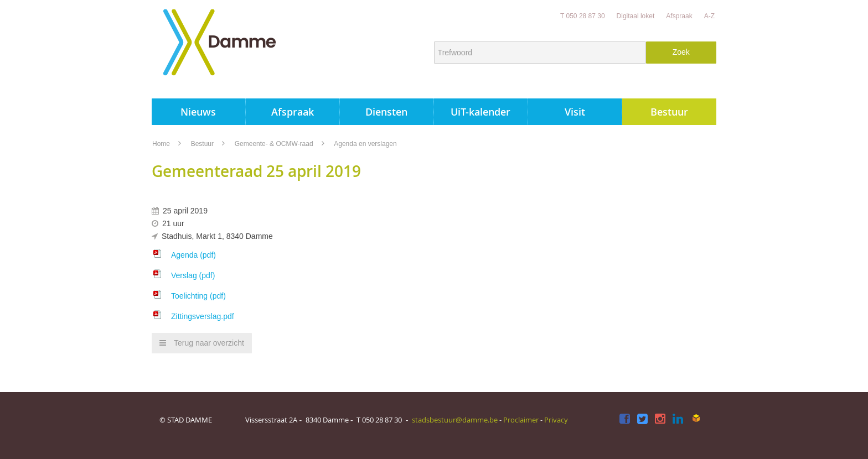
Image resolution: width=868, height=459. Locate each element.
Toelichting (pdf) (198, 296)
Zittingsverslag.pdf (203, 316)
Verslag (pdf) (193, 275)
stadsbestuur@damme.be (455, 420)
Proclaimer (521, 420)
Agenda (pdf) (193, 255)
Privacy (556, 420)
